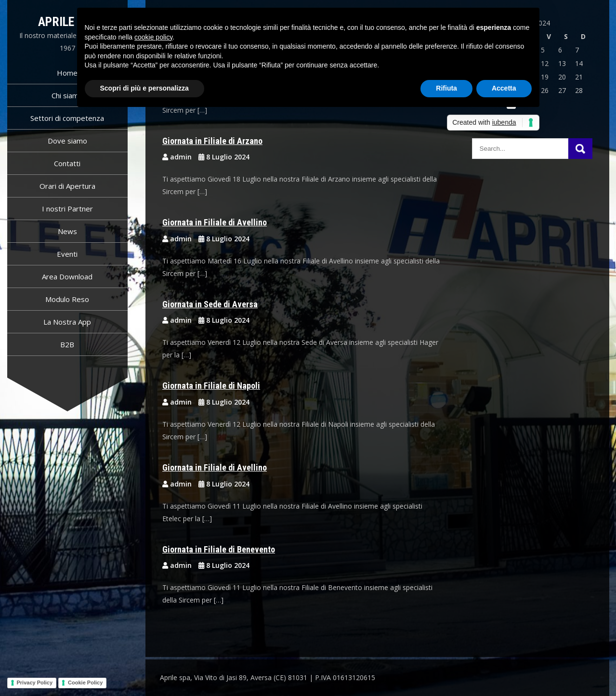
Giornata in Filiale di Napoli (211, 386)
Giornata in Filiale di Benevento (219, 549)
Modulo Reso (67, 299)
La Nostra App (67, 322)
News (67, 231)
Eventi (67, 254)
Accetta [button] (504, 88)
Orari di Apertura (67, 186)
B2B (67, 344)
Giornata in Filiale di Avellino (215, 222)
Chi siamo (67, 95)
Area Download (67, 276)
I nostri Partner (67, 209)
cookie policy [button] (153, 37)
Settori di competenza (67, 118)
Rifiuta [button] (446, 88)
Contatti (67, 163)
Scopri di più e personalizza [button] (144, 88)
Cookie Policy (85, 683)
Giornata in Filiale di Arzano (212, 141)
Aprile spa (67, 22)
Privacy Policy (35, 683)
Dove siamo (67, 141)
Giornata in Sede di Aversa (210, 304)
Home (67, 73)
